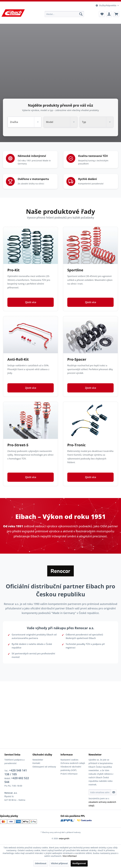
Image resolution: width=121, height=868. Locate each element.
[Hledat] (81, 14)
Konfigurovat (79, 863)
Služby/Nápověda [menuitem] (106, 5)
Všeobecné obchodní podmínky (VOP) (71, 768)
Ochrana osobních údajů (73, 763)
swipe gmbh (64, 838)
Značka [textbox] (14, 122)
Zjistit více (31, 306)
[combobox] (24, 122)
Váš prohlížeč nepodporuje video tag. (60, 83)
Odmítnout (41, 863)
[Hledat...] (64, 14)
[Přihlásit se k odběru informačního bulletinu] (114, 792)
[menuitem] (64, 14)
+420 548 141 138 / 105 (16, 772)
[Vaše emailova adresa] (100, 792)
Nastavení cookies (69, 760)
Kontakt (36, 763)
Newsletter (38, 760)
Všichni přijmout (59, 863)
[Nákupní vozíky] (116, 14)
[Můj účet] (109, 14)
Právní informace (69, 774)
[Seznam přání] (102, 14)
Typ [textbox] (84, 122)
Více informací (70, 856)
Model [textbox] (50, 122)
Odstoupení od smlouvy (44, 767)
